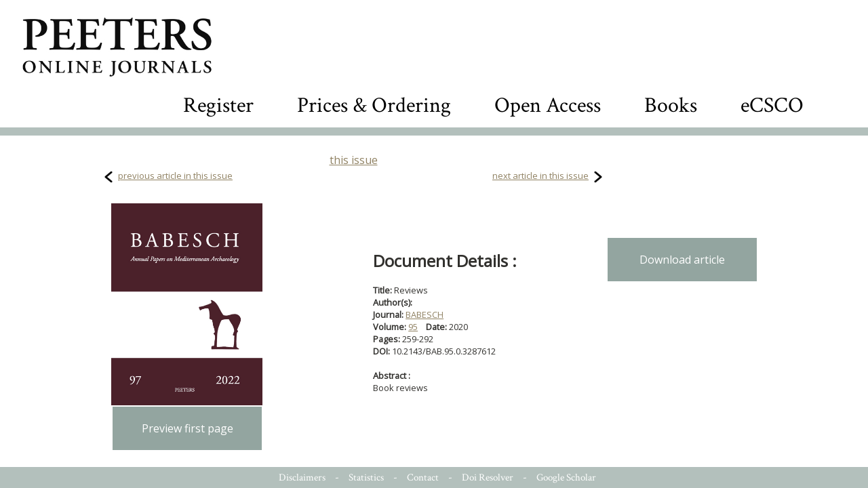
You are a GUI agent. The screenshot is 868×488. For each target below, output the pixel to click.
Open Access (548, 105)
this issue (354, 160)
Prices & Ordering (374, 105)
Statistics (366, 477)
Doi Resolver (488, 477)
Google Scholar (566, 477)
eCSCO (772, 105)
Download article (682, 260)
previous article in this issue (175, 176)
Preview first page (188, 428)
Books (671, 105)
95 (413, 327)
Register (218, 105)
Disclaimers (302, 477)
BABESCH (425, 314)
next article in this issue (540, 176)
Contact (423, 477)
